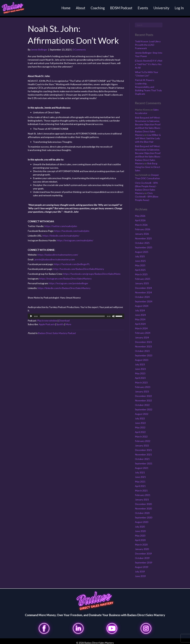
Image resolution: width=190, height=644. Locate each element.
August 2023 (142, 358)
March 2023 (141, 381)
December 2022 (143, 394)
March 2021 (141, 489)
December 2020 (143, 502)
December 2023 (143, 340)
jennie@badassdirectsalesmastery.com (55, 258)
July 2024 (140, 309)
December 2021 (143, 448)
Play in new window (47, 319)
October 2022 (142, 403)
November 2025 (143, 237)
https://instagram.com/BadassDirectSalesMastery (65, 277)
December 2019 (143, 552)
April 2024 (140, 322)
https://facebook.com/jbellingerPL (72, 263)
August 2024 (142, 304)
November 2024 (143, 291)
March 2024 (141, 327)
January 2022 (142, 444)
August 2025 (142, 250)
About (79, 8)
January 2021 (142, 498)
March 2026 (141, 223)
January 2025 (142, 282)
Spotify (60, 323)
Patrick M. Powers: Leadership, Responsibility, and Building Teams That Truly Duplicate (148, 85)
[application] (76, 315)
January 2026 (142, 232)
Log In (178, 8)
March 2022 (141, 435)
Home (64, 8)
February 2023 (143, 385)
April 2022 (140, 430)
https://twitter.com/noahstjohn (61, 224)
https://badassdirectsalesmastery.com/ (58, 253)
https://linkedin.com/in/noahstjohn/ (61, 234)
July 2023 (140, 363)
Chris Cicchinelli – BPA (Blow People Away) (147, 195)
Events (141, 8)
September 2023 (144, 354)
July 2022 (140, 417)
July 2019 (140, 570)
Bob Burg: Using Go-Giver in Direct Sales (148, 165)
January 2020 (142, 547)
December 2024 (143, 286)
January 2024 (142, 336)
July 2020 (140, 525)
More (68, 323)
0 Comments (79, 48)
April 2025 (140, 268)
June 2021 (140, 475)
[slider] (72, 315)
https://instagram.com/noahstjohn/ (75, 239)
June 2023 (140, 367)
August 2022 (142, 412)
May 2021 (140, 480)
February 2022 (143, 439)
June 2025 (140, 259)
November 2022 (143, 399)
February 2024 (143, 331)
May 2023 (140, 372)
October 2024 (142, 295)
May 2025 (140, 264)
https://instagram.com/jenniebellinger (69, 282)
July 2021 (140, 471)
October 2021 (142, 457)
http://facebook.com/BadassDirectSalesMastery (79, 267)
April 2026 (140, 219)
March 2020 (141, 543)
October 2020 (142, 511)
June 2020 (140, 529)
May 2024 (140, 318)
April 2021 (140, 484)
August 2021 (142, 466)
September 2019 (144, 561)
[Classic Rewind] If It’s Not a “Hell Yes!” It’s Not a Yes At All (149, 62)
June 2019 (140, 574)
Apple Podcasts (47, 323)
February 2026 (143, 228)
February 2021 (143, 493)
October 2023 (142, 349)
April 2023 (140, 376)
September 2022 (144, 408)
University (160, 8)
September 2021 (144, 462)
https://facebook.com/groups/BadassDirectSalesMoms (92, 272)
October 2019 (142, 556)
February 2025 (143, 277)
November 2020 (143, 507)
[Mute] (113, 315)
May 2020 (140, 534)
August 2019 (142, 565)
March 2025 (141, 273)
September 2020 (144, 516)
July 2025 (140, 255)
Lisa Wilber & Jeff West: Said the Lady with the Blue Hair (148, 137)
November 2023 (143, 345)
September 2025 (144, 246)
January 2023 (142, 390)
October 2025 (142, 241)
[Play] (31, 315)
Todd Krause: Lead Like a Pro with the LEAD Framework (148, 43)
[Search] (149, 23)
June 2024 (140, 313)
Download (64, 319)
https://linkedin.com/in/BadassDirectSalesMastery (64, 286)
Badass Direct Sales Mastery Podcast (57, 331)
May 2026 (140, 214)
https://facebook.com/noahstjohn (72, 229)
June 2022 (140, 421)
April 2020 (140, 538)
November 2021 (143, 453)
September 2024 (144, 300)
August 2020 (142, 520)
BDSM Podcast (120, 8)
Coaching (96, 8)
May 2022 (140, 426)
